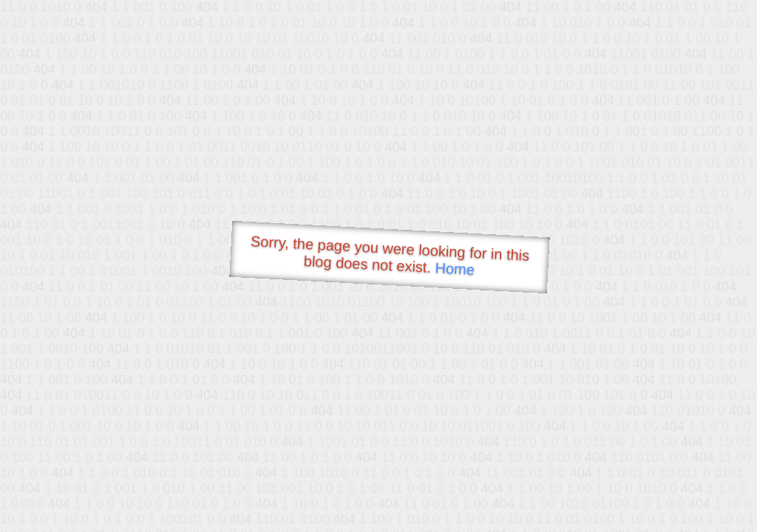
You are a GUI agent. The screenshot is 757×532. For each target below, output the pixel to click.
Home (455, 269)
